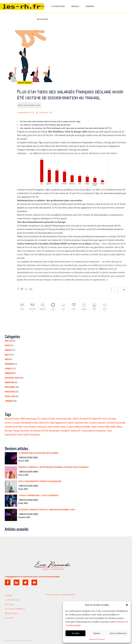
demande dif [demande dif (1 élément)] (84, 419)
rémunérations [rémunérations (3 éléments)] (54, 431)
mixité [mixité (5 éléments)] (108, 427)
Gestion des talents (12, 378)
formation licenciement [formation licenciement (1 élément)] (97, 423)
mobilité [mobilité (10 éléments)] (113, 427)
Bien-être (8, 341)
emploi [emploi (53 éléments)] (52, 423)
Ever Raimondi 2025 (24, 640)
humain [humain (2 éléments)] (63, 427)
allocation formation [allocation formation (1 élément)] (12, 419)
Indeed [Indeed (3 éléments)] (71, 427)
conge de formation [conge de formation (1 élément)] (48, 419)
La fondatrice (12, 600)
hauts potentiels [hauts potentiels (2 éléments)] (53, 427)
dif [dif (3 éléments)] (91, 419)
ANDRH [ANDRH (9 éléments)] (23, 419)
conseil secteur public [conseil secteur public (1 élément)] (64, 419)
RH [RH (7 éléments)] (47, 431)
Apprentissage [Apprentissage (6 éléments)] (31, 419)
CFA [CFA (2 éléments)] (39, 419)
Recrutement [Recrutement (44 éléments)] (25, 431)
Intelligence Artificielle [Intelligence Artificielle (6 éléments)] (82, 427)
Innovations (9, 382)
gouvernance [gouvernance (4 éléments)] (42, 427)
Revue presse (10, 392)
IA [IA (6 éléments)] (67, 427)
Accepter (75, 633)
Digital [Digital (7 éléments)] (95, 419)
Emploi (7, 359)
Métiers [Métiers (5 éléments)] (120, 427)
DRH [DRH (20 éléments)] (99, 419)
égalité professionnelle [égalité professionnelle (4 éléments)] (32, 435)
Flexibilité (9, 368)
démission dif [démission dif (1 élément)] (44, 423)
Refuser (97, 633)
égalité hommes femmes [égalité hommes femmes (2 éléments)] (14, 435)
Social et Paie (10, 396)
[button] (127, 605)
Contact (9, 618)
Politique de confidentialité (97, 639)
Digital (7, 345)
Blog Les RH (11, 613)
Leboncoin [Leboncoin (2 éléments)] (101, 427)
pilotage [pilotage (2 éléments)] (16, 431)
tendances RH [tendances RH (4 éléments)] (76, 431)
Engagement (9, 364)
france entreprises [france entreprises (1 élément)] (30, 427)
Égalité (8, 355)
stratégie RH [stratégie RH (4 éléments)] (65, 431)
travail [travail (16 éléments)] (109, 431)
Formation (9, 373)
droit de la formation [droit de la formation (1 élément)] (12, 423)
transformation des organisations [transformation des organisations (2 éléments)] (94, 431)
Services (9, 604)
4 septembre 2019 (25, 112)
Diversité (8, 350)
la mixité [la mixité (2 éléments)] (94, 427)
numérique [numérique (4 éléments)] (9, 431)
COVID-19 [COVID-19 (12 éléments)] (76, 419)
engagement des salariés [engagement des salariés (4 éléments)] (64, 423)
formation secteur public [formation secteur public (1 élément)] (14, 427)
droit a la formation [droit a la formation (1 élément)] (109, 419)
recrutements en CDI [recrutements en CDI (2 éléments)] (38, 431)
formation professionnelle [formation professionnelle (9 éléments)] (116, 423)
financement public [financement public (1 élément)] (81, 423)
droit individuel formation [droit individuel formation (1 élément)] (29, 423)
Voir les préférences (118, 633)
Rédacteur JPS (46, 112)
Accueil (9, 595)
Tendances (9, 401)
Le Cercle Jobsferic (15, 609)
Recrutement (10, 387)
